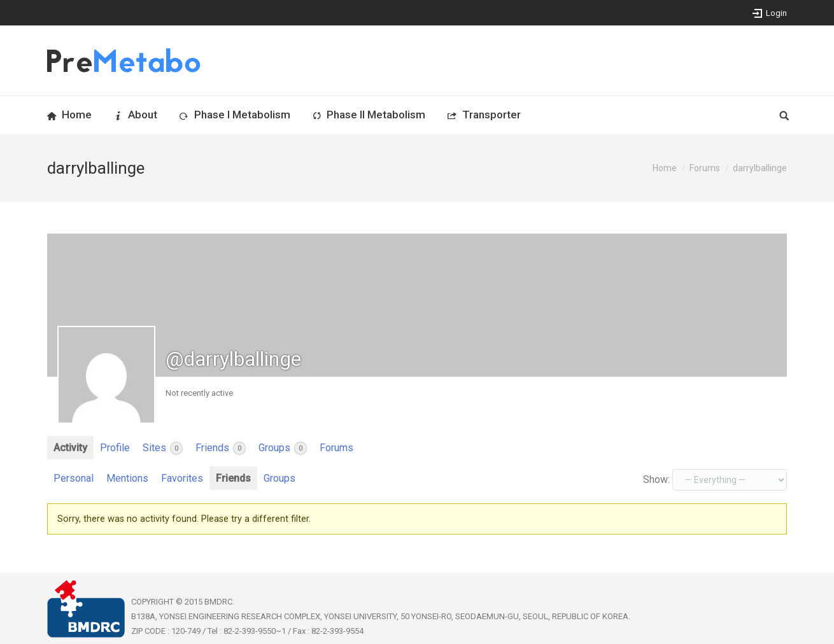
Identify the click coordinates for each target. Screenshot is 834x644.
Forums (705, 168)
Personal (74, 478)
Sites (163, 448)
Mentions (127, 478)
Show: (656, 479)
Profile (115, 448)
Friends (221, 448)
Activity (70, 448)
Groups (283, 448)
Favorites (182, 478)
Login (776, 13)
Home (665, 168)
